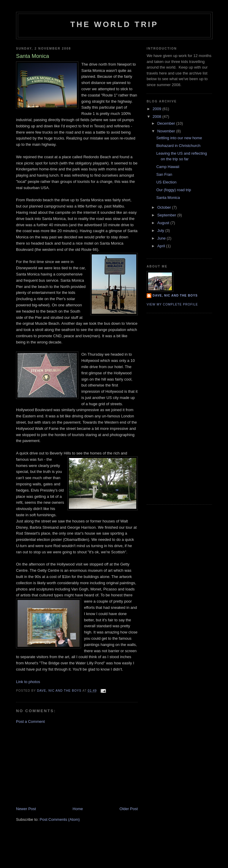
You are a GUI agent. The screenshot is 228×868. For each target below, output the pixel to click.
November (167, 131)
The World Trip (114, 24)
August (164, 223)
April (162, 246)
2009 (157, 109)
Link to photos (28, 682)
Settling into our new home (179, 138)
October (165, 207)
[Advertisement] (61, 765)
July (161, 231)
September (167, 215)
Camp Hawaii (168, 167)
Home (78, 809)
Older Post (129, 809)
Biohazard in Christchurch (178, 146)
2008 (157, 117)
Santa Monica (168, 198)
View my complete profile (172, 304)
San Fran (164, 174)
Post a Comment (30, 722)
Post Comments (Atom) (60, 819)
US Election (166, 182)
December (167, 123)
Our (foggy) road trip (174, 190)
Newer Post (26, 809)
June (162, 238)
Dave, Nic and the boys (175, 296)
